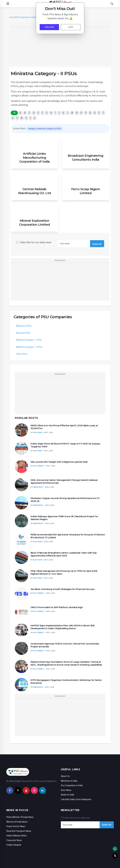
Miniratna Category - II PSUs (29, 347)
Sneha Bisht (38, 487)
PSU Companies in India (26, 17)
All (14, 113)
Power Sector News (16, 826)
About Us (65, 776)
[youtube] (26, 790)
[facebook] (10, 790)
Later (71, 27)
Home (12, 17)
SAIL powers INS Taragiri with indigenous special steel (59, 462)
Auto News (66, 790)
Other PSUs (22, 354)
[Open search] (112, 4)
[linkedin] (43, 790)
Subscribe (49, 27)
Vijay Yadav (38, 433)
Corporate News (14, 840)
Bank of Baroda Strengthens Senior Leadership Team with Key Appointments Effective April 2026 (64, 554)
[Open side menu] (8, 4)
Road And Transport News (19, 831)
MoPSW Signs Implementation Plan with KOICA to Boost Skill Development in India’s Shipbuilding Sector (63, 627)
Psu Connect (39, 466)
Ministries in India (69, 781)
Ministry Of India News (17, 822)
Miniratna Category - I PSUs (29, 340)
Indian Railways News (16, 836)
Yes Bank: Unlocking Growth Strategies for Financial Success (63, 589)
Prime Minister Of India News (20, 817)
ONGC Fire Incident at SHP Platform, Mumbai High (57, 607)
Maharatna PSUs (24, 326)
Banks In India (67, 795)
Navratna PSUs (23, 333)
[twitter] (18, 790)
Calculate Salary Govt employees (76, 799)
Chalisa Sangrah (14, 845)
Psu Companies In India (72, 785)
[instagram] (34, 790)
